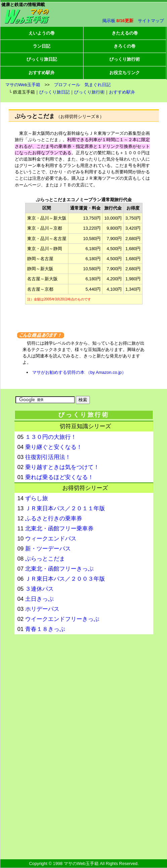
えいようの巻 (42, 33)
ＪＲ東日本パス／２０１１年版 (65, 508)
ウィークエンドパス (51, 539)
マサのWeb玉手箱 (23, 85)
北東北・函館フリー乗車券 (59, 529)
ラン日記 (42, 46)
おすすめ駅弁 (42, 73)
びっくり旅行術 (125, 59)
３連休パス (39, 589)
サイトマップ (151, 21)
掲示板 (109, 21)
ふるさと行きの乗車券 (54, 518)
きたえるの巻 (125, 33)
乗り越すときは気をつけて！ (62, 467)
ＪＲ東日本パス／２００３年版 (65, 579)
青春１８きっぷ (45, 629)
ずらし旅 (37, 498)
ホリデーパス (42, 609)
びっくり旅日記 (42, 59)
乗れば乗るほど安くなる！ (59, 477)
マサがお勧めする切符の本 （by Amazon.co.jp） (79, 372)
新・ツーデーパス (48, 549)
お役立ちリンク (125, 73)
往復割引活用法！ (48, 457)
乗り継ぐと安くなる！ (54, 447)
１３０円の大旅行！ (51, 437)
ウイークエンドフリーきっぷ (62, 619)
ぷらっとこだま (45, 559)
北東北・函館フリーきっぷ (59, 569)
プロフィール (67, 85)
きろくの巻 (125, 46)
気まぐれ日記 (98, 85)
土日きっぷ (39, 599)
